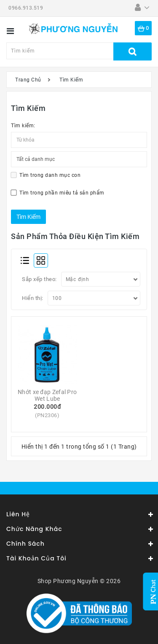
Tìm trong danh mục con (46, 175)
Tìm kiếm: (23, 126)
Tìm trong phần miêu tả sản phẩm (58, 193)
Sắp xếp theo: (39, 279)
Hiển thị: (33, 298)
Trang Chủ (28, 80)
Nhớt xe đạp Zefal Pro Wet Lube (48, 396)
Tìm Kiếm (71, 80)
